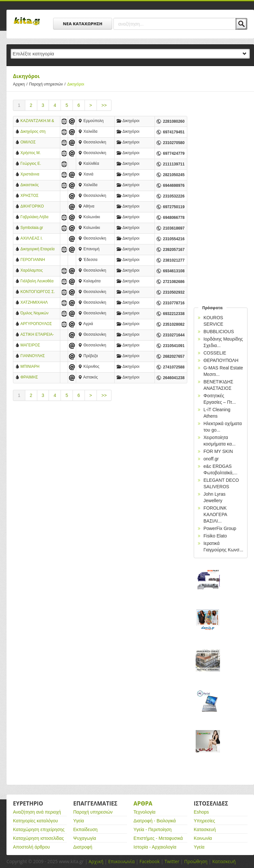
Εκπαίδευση (85, 829)
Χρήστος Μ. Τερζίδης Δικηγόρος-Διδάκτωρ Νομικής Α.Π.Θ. (36, 153)
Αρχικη (21, 84)
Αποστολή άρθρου (31, 847)
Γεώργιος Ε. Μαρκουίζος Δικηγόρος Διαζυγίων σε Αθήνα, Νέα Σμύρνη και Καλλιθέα (38, 164)
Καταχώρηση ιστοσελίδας (38, 838)
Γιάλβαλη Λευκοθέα (37, 281)
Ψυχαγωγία (85, 838)
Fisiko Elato (215, 536)
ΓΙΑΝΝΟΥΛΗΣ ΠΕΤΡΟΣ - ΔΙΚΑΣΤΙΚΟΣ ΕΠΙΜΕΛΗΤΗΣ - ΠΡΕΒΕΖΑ (34, 356)
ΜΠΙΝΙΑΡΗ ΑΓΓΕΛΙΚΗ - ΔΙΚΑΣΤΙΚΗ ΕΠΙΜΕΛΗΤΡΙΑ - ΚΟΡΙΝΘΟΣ (35, 367)
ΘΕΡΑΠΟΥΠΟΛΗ (221, 360)
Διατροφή (83, 847)
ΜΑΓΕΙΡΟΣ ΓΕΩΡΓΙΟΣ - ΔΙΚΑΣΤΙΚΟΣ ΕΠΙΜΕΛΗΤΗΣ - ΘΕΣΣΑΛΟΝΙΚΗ (34, 346)
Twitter (172, 861)
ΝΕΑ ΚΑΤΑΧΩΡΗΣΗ (83, 24)
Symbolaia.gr (32, 228)
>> (104, 105)
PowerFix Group (220, 528)
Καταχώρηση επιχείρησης (39, 829)
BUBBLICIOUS (219, 332)
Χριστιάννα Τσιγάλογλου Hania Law (37, 175)
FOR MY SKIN (218, 451)
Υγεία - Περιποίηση (153, 829)
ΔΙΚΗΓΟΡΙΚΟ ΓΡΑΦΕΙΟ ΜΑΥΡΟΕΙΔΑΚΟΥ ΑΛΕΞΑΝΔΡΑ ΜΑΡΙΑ (36, 207)
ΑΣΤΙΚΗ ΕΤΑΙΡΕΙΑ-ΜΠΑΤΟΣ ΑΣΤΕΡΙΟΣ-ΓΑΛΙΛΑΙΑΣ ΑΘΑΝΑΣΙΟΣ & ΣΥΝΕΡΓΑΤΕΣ (37, 335)
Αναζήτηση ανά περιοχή (37, 812)
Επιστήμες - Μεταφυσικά (158, 838)
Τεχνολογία (144, 812)
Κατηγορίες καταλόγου (35, 821)
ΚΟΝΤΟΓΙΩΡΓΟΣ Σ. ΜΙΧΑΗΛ (38, 292)
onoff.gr (211, 459)
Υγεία (79, 821)
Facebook (149, 861)
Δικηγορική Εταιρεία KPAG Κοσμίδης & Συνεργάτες (38, 249)
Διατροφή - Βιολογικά (155, 821)
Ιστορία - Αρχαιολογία (155, 847)
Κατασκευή (205, 829)
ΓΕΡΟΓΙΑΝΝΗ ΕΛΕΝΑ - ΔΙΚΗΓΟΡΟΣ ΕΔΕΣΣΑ (33, 260)
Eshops (201, 812)
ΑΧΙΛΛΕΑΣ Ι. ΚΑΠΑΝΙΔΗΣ (32, 239)
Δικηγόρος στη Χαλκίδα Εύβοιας (35, 132)
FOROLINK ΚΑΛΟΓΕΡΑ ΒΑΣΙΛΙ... (215, 514)
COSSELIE (215, 353)
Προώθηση (196, 861)
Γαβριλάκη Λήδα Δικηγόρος (34, 217)
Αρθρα (143, 803)
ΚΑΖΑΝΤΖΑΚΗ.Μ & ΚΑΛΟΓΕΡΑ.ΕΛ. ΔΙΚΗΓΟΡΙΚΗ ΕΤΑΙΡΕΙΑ (37, 121)
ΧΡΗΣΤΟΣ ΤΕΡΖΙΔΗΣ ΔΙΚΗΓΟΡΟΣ (32, 196)
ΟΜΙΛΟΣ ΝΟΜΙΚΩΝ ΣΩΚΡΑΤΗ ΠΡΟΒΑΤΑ (30, 143)
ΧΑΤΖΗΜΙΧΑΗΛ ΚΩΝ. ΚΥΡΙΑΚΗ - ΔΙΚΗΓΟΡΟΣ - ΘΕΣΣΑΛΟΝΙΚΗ (35, 303)
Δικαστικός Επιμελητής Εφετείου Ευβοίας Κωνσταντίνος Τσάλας (36, 185)
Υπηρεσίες (204, 821)
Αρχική (96, 861)
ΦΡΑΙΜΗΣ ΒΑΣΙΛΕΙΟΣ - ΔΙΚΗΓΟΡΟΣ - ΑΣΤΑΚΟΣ (33, 378)
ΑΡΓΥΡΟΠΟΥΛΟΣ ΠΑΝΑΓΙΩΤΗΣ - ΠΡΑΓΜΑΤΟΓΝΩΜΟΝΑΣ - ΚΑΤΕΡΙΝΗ (38, 324)
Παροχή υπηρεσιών (48, 84)
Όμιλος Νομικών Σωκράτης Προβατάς (35, 314)
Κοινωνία (203, 838)
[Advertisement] (100, 461)
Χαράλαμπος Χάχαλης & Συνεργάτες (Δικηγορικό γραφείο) (32, 271)
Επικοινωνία (121, 861)
